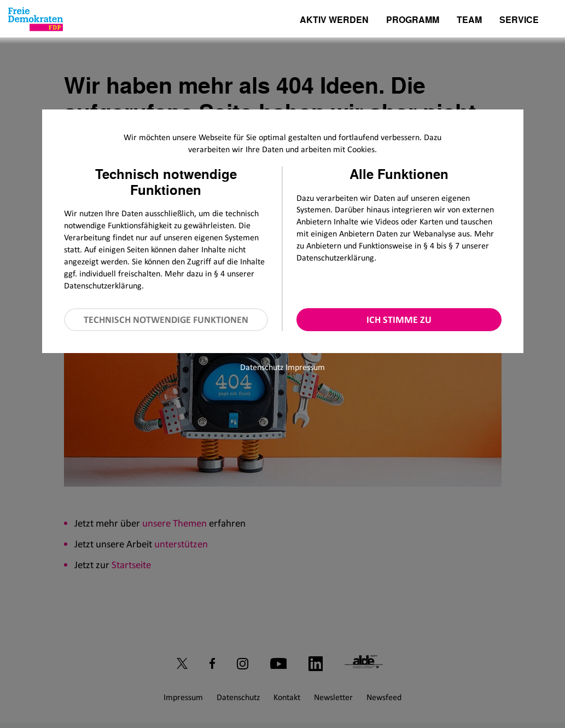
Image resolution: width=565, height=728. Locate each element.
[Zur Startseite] (36, 19)
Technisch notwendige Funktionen (166, 320)
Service (519, 21)
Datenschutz (262, 367)
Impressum (305, 367)
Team (469, 21)
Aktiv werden (334, 21)
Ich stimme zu (399, 320)
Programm (413, 21)
